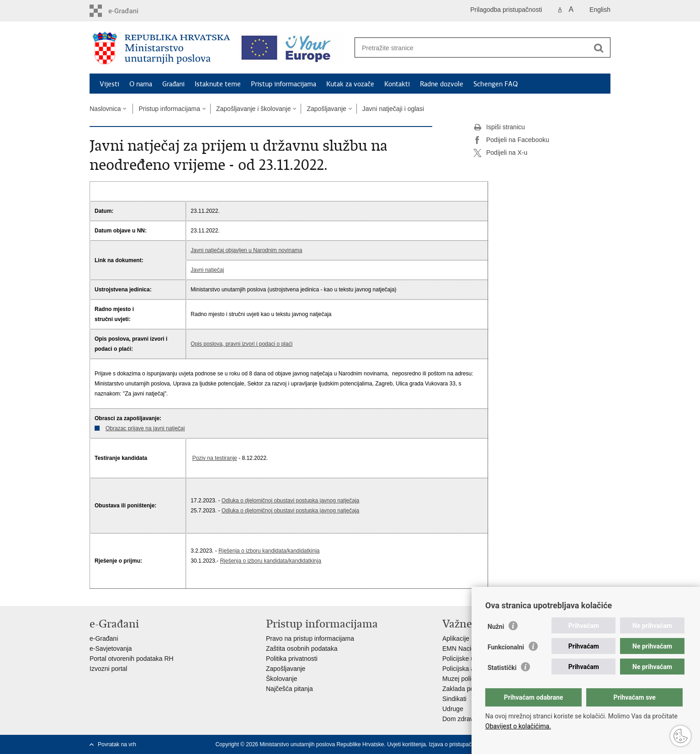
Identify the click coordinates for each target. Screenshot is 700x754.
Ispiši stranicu (499, 127)
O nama (141, 84)
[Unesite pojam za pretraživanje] (473, 48)
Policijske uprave (466, 659)
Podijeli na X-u (500, 153)
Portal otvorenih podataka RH (132, 659)
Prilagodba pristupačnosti (506, 10)
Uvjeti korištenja (406, 744)
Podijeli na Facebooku (511, 140)
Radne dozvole (442, 84)
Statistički (502, 668)
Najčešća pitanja (289, 689)
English (600, 10)
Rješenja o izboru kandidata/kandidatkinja (269, 551)
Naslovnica (105, 109)
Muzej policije (461, 679)
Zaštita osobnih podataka (302, 649)
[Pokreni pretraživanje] (599, 48)
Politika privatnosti (292, 659)
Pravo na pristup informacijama (310, 638)
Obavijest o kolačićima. (518, 726)
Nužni (496, 627)
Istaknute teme (218, 84)
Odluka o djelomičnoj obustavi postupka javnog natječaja (291, 501)
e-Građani (104, 638)
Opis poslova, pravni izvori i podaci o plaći (241, 344)
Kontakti (397, 84)
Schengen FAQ (496, 84)
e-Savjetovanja (111, 649)
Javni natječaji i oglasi (393, 109)
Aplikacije (456, 638)
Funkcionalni (506, 647)
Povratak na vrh (117, 744)
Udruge (453, 709)
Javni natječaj (207, 270)
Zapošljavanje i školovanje (253, 109)
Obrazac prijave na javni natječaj (145, 428)
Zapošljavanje (326, 109)
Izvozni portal (108, 669)
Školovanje (282, 679)
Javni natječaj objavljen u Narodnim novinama (246, 250)
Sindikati (454, 699)
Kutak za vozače (350, 84)
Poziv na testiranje (215, 458)
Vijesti (109, 84)
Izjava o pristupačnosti (456, 744)
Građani (173, 84)
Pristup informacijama (284, 84)
